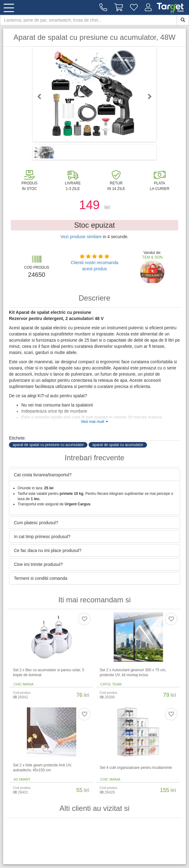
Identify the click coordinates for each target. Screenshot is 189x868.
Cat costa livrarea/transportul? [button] (43, 475)
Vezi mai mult (94, 422)
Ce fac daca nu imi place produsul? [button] (48, 550)
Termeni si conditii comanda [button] (41, 578)
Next (147, 96)
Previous (42, 96)
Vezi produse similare (81, 237)
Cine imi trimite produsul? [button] (38, 564)
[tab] (94, 475)
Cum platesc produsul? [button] (36, 523)
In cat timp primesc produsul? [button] (42, 537)
